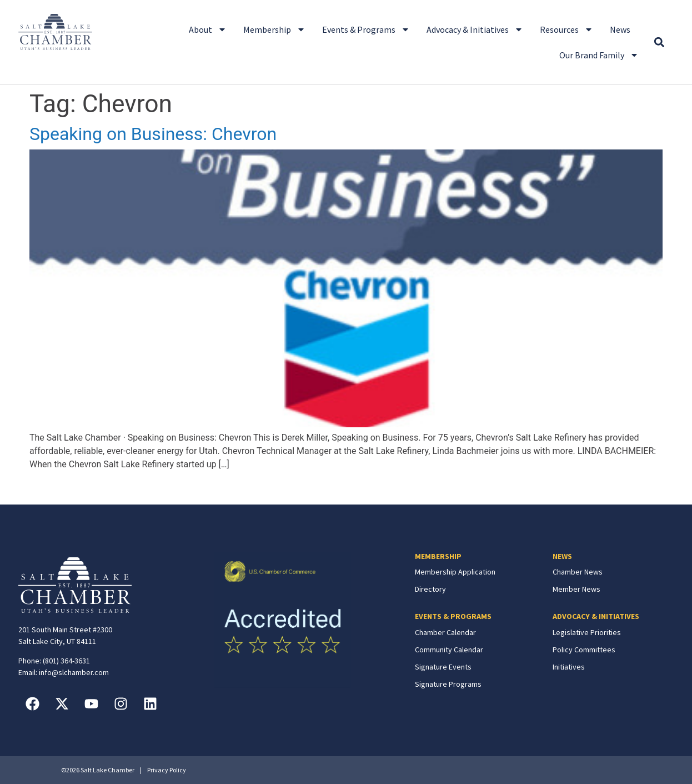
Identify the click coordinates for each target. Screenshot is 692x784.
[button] (659, 43)
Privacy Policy (167, 770)
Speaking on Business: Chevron (153, 134)
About (208, 29)
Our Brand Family (599, 55)
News (620, 29)
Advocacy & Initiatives (475, 29)
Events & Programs (366, 29)
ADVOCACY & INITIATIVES (596, 616)
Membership (274, 29)
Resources (566, 29)
